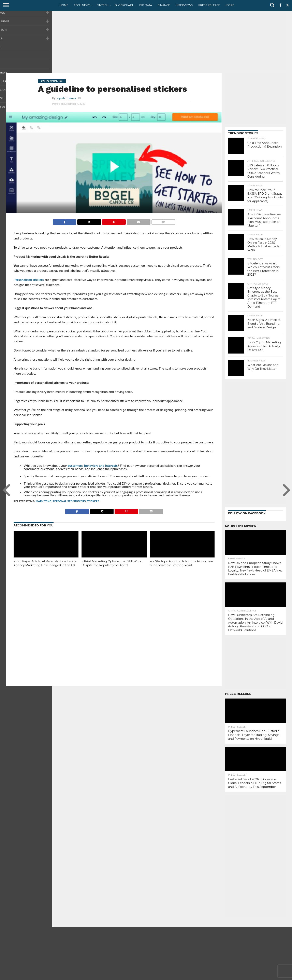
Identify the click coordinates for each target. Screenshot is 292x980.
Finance (164, 5)
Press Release (209, 5)
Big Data (146, 5)
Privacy (252, 977)
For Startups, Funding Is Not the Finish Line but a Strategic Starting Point (181, 563)
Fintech (103, 5)
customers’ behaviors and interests (93, 465)
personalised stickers (69, 501)
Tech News (82, 5)
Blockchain (124, 5)
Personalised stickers (29, 280)
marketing (44, 501)
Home (64, 5)
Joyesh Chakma (66, 98)
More (230, 5)
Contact (237, 977)
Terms (265, 977)
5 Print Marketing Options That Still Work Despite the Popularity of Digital (111, 563)
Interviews (184, 5)
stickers (93, 501)
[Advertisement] (146, 42)
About (224, 977)
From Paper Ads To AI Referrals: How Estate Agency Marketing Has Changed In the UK (45, 563)
